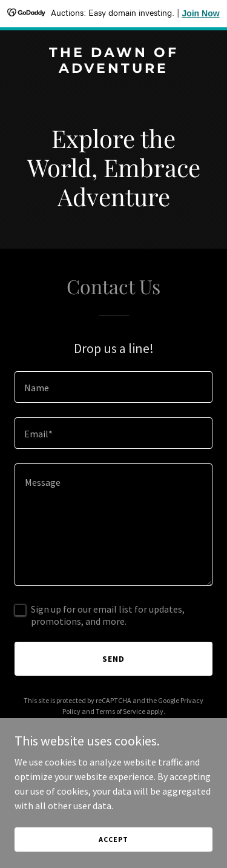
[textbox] (113, 387)
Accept (113, 839)
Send (113, 659)
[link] (113, 69)
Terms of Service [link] (120, 711)
